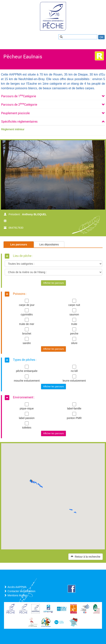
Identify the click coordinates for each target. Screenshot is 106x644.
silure (74, 341)
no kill (74, 369)
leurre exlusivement (74, 378)
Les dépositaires (49, 244)
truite (74, 322)
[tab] (53, 96)
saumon (74, 312)
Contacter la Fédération (22, 591)
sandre (27, 341)
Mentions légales (18, 595)
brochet (27, 331)
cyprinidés (27, 312)
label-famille (74, 406)
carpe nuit (74, 303)
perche (74, 331)
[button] (19, 96)
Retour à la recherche (86, 557)
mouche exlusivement (27, 378)
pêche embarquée (27, 369)
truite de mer (27, 322)
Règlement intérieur (13, 129)
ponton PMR (74, 416)
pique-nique (27, 406)
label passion (27, 416)
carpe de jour (27, 303)
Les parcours (19, 244)
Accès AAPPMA (17, 587)
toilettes (27, 425)
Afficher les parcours (53, 283)
